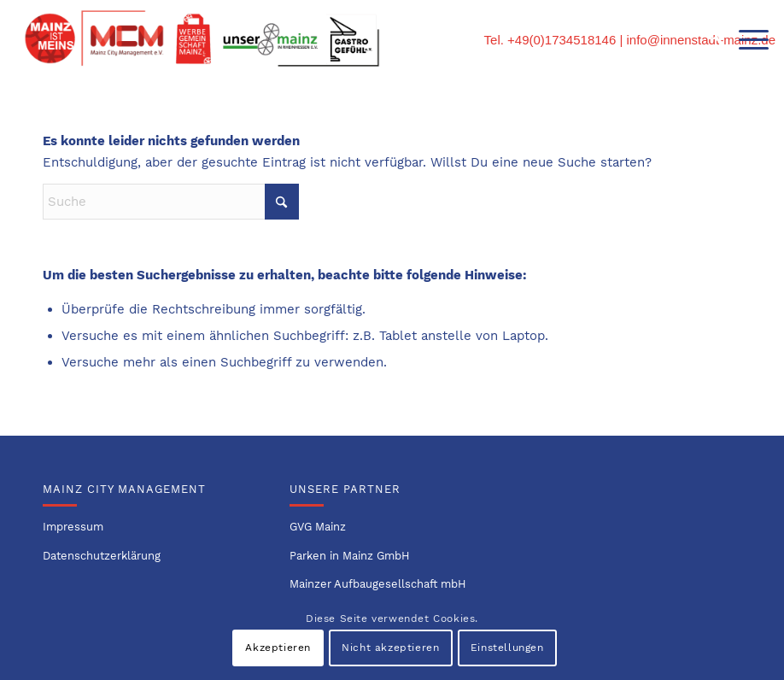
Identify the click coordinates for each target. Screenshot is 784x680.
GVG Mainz (318, 527)
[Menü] (745, 38)
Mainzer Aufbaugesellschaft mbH (378, 584)
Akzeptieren (278, 648)
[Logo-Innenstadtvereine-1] (202, 38)
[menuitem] (705, 38)
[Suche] (705, 38)
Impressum (73, 527)
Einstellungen (507, 648)
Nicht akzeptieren (390, 648)
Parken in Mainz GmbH (350, 556)
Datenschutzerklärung (102, 556)
